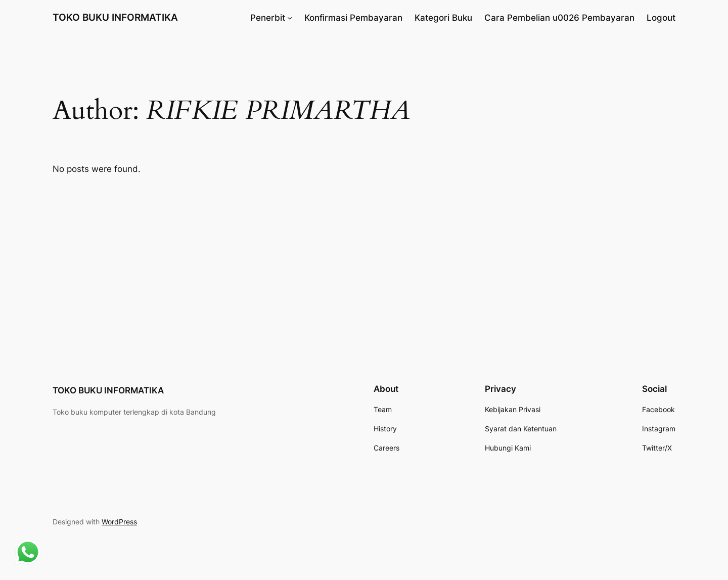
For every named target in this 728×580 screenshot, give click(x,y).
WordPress (119, 522)
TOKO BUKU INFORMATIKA (115, 17)
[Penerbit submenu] (290, 18)
